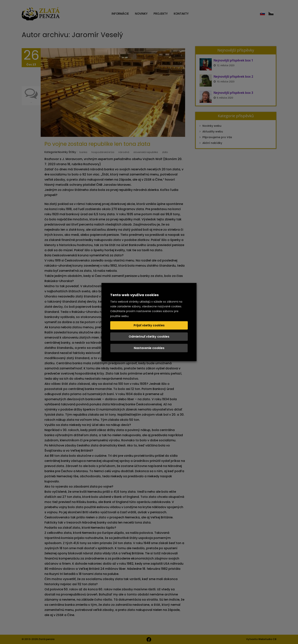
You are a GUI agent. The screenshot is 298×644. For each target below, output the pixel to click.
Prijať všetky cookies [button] (149, 325)
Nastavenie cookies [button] (149, 348)
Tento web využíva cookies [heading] (134, 295)
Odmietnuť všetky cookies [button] (149, 336)
